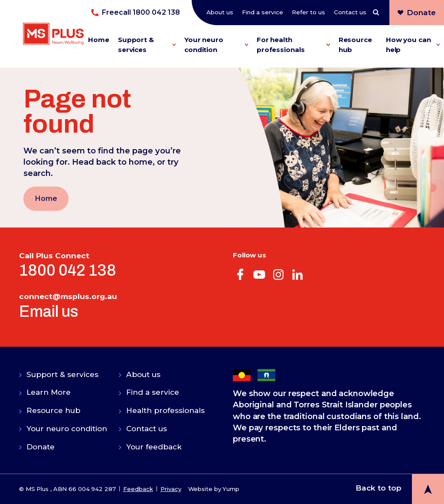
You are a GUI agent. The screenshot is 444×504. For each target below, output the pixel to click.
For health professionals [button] (293, 45)
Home (99, 40)
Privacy (171, 489)
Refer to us (309, 12)
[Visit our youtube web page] (259, 273)
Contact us (350, 12)
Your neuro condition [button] (216, 45)
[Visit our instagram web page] (278, 273)
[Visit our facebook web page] (240, 273)
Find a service (263, 12)
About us (220, 12)
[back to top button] (400, 488)
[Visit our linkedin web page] (297, 273)
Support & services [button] (147, 45)
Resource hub (355, 45)
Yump (231, 489)
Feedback (138, 489)
